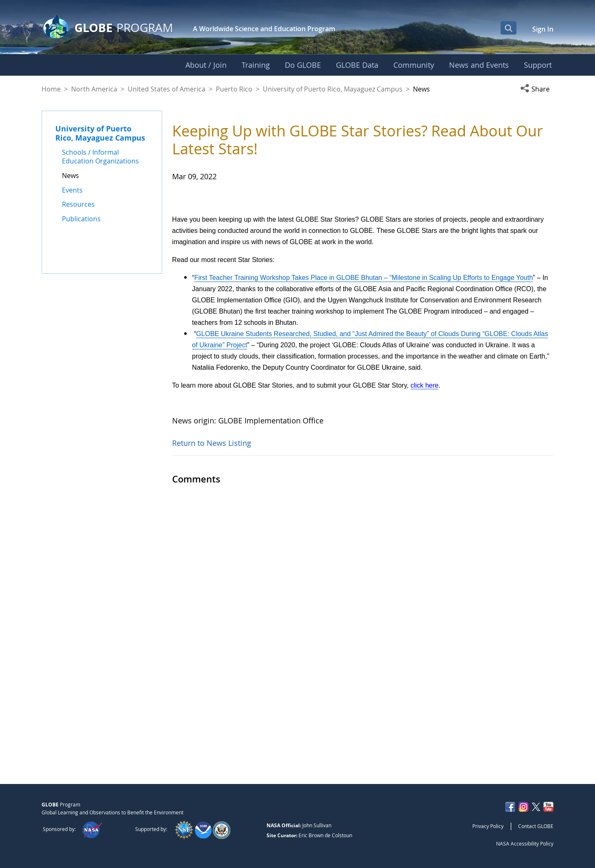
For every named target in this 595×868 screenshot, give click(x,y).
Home (51, 89)
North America (94, 89)
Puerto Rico (234, 89)
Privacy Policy (488, 826)
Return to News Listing (212, 729)
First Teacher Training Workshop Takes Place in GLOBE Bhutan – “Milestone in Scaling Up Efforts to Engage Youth (363, 564)
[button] (537, 89)
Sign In (543, 29)
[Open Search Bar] (509, 28)
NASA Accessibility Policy (525, 843)
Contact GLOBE (536, 826)
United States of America (167, 89)
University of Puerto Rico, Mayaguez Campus (333, 89)
